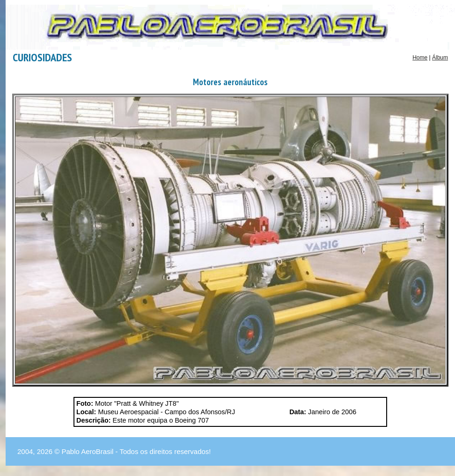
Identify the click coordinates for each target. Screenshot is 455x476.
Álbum (440, 58)
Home (420, 58)
